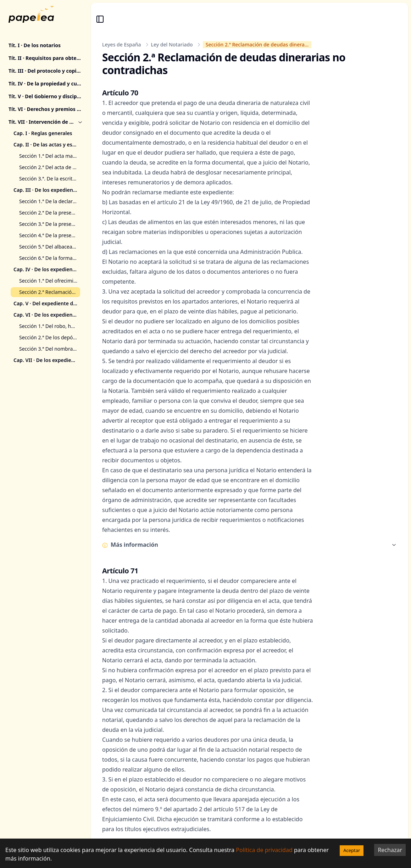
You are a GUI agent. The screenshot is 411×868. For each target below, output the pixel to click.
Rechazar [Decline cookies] (390, 850)
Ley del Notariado (172, 44)
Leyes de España (122, 44)
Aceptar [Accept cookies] (352, 850)
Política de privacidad (264, 850)
